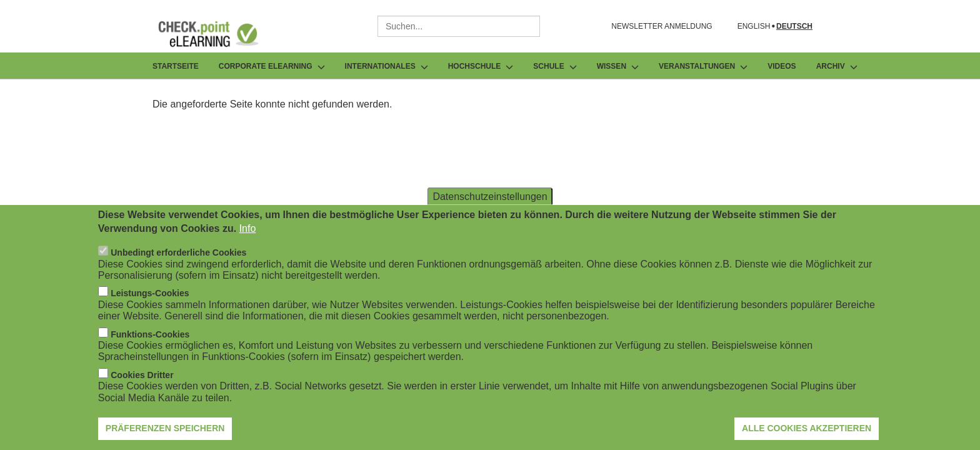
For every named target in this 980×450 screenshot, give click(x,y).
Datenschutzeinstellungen (490, 204)
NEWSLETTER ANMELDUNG (662, 26)
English (754, 27)
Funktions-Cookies (150, 342)
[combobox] (459, 26)
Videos (782, 66)
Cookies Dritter (142, 383)
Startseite (176, 66)
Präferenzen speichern (165, 437)
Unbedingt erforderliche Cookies (178, 261)
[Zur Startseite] (217, 34)
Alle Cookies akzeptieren (807, 437)
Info (248, 237)
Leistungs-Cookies (150, 302)
